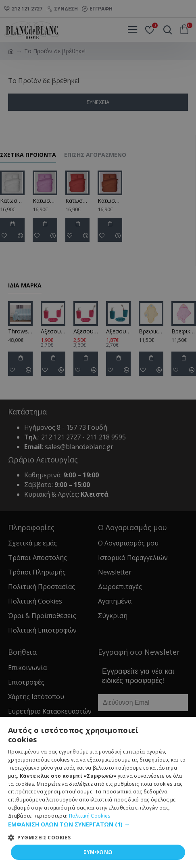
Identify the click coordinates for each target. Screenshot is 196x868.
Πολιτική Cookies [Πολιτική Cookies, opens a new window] (90, 816)
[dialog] (98, 434)
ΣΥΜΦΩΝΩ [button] (98, 852)
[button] (98, 824)
